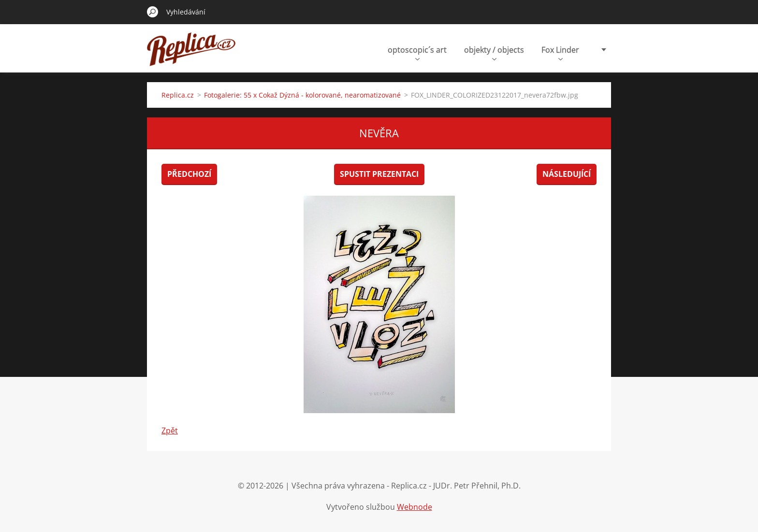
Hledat (153, 12)
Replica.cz (178, 95)
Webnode (415, 507)
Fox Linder (560, 52)
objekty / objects (494, 52)
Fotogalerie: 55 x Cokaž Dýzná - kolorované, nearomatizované (302, 95)
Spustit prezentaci (379, 174)
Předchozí (189, 174)
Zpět (170, 431)
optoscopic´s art (417, 52)
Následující (567, 174)
